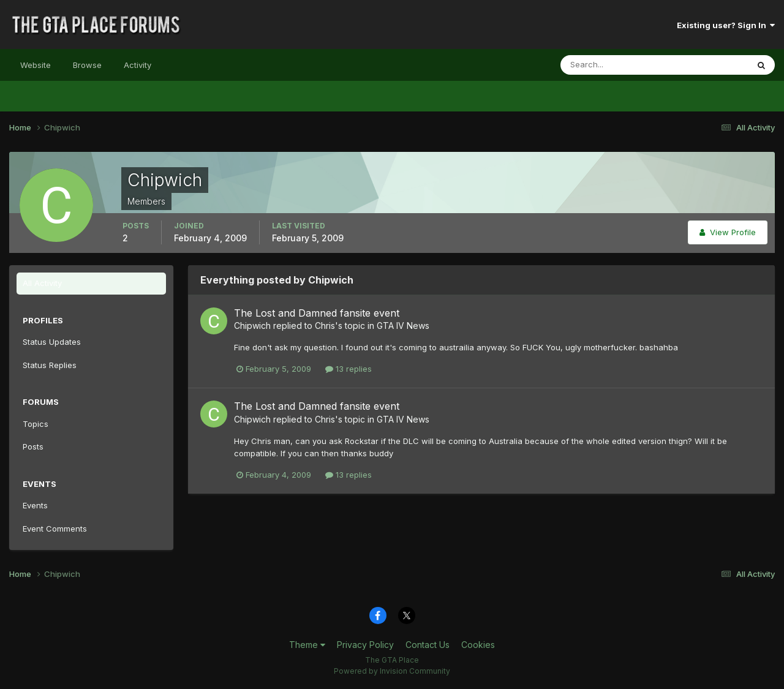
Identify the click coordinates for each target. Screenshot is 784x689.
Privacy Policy (365, 645)
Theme (307, 645)
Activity (138, 65)
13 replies (349, 369)
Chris (325, 326)
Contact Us (428, 645)
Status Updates (52, 342)
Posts (33, 446)
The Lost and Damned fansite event (317, 313)
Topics (36, 424)
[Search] (614, 65)
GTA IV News (403, 326)
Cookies (478, 645)
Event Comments (55, 529)
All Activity (42, 283)
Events (35, 505)
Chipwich (252, 326)
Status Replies (50, 365)
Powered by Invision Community (392, 671)
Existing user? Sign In (726, 25)
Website (36, 65)
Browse (87, 65)
